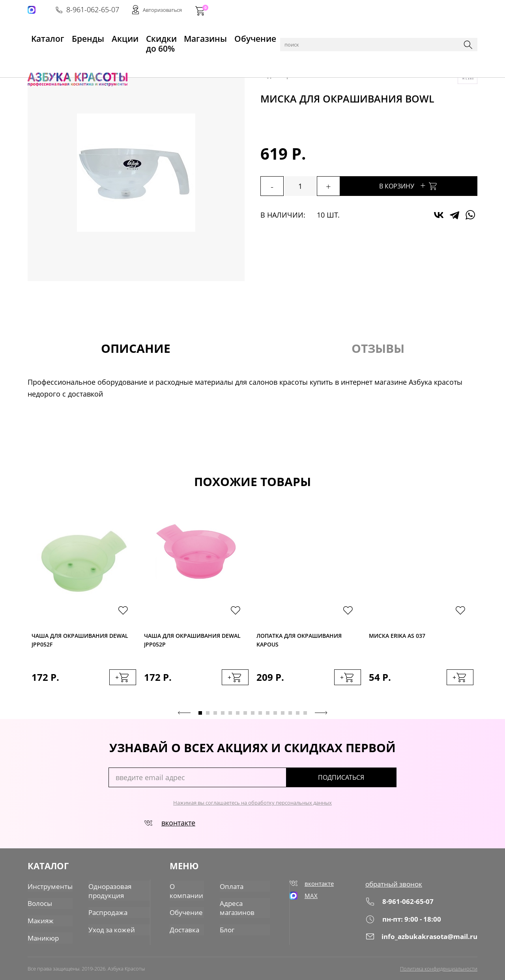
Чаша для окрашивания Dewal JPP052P (192, 641)
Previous (184, 715)
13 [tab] (290, 716)
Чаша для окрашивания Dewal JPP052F (80, 641)
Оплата (232, 887)
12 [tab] (283, 716)
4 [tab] (223, 716)
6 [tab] (238, 716)
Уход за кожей (107, 928)
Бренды (76, 36)
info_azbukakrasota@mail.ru (423, 939)
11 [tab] (275, 716)
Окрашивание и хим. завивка (257, 56)
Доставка (185, 928)
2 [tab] (208, 716)
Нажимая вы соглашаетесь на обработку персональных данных (252, 805)
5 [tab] (230, 716)
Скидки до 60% (152, 36)
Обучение (247, 36)
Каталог (67, 56)
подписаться (363, 780)
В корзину (426, 185)
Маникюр (42, 936)
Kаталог (41, 36)
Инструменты (102, 56)
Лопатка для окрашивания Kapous (299, 641)
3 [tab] (215, 716)
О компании (186, 891)
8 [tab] (253, 716)
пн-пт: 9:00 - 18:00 (405, 921)
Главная (40, 56)
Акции (109, 36)
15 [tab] (305, 716)
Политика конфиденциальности (439, 967)
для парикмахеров (154, 56)
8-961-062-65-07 (358, 10)
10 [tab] (268, 716)
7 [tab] (245, 716)
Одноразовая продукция (106, 891)
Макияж (40, 920)
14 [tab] (298, 716)
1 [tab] (200, 716)
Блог (228, 928)
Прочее (198, 56)
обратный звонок (396, 887)
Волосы (39, 903)
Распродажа (104, 912)
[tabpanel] (84, 608)
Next (321, 715)
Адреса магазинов (238, 907)
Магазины (204, 36)
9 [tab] (260, 716)
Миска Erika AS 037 (397, 636)
